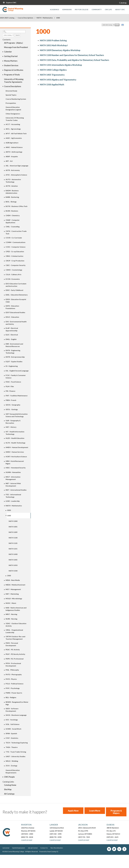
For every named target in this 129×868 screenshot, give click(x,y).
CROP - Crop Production (15, 261)
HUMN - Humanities (13, 472)
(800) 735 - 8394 (56, 837)
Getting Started (11, 56)
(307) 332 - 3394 (56, 834)
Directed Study (11, 91)
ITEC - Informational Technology (13, 496)
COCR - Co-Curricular (14, 238)
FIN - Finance (10, 391)
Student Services (11, 65)
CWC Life (108, 9)
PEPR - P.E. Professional (15, 659)
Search (18, 35)
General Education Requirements (13, 771)
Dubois (110, 825)
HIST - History (11, 427)
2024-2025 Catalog (7, 18)
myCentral (6, 848)
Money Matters (11, 61)
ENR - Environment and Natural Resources (14, 345)
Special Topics (11, 95)
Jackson (83, 825)
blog (119, 849)
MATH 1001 (13, 527)
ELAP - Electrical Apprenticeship (12, 329)
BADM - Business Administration (12, 192)
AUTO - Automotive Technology (13, 181)
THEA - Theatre (12, 747)
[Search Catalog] (14, 32)
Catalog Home (10, 785)
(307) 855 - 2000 (27, 834)
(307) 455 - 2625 (112, 837)
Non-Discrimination (57, 848)
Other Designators (13, 114)
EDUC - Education (12, 317)
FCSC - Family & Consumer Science (16, 376)
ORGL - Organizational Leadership (14, 631)
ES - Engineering (12, 366)
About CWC (120, 9)
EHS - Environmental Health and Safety (16, 323)
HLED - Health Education (15, 438)
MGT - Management (13, 589)
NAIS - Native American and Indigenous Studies (16, 609)
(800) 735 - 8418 (27, 837)
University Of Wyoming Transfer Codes (15, 119)
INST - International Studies (16, 490)
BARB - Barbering (12, 197)
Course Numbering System (16, 99)
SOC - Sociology (12, 720)
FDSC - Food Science (13, 382)
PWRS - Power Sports (14, 693)
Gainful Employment (19, 848)
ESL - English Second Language (17, 371)
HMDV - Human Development (17, 447)
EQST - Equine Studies (14, 361)
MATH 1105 (13, 543)
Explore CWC (11, 3)
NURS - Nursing (11, 619)
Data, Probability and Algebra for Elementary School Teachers (74, 60)
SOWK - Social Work (13, 729)
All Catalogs (9, 794)
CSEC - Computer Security (16, 265)
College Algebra (53, 70)
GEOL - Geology (12, 409)
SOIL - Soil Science (12, 724)
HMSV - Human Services (15, 452)
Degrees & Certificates (14, 70)
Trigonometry (52, 75)
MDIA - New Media (13, 580)
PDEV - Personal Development (12, 644)
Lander (54, 825)
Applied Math (52, 85)
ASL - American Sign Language (17, 166)
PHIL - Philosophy (12, 670)
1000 (9, 516)
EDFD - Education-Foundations (13, 307)
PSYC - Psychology (13, 688)
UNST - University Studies (16, 756)
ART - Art (9, 161)
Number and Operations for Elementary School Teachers (72, 55)
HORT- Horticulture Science (16, 457)
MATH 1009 (13, 532)
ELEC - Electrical (12, 335)
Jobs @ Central (33, 848)
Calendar (8, 52)
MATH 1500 (13, 571)
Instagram (109, 849)
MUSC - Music (11, 603)
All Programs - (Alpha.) (13, 43)
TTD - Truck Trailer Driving (16, 752)
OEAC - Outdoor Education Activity (16, 625)
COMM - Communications (16, 242)
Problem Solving (53, 40)
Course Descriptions (25, 18)
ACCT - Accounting (13, 124)
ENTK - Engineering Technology (13, 352)
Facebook (124, 849)
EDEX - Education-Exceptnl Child (16, 301)
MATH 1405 (13, 560)
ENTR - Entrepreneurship (15, 357)
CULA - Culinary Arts (13, 274)
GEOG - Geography (13, 405)
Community (97, 9)
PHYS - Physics (11, 679)
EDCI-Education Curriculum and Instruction (16, 285)
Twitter (114, 849)
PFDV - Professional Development (13, 665)
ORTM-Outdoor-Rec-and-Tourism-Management (16, 638)
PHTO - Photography (14, 674)
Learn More (95, 811)
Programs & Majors (116, 812)
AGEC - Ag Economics (14, 138)
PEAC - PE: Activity (13, 650)
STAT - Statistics (12, 738)
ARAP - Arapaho (12, 156)
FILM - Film (10, 386)
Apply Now (73, 811)
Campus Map (27, 840)
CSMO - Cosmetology (14, 270)
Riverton (26, 825)
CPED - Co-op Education (15, 251)
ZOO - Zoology (11, 766)
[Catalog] (108, 25)
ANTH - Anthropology (14, 152)
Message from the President (16, 47)
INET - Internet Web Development (13, 485)
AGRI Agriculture (12, 143)
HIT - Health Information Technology (15, 433)
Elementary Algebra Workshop (60, 50)
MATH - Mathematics (45, 18)
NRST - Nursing (11, 614)
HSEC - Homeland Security (16, 468)
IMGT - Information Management (13, 478)
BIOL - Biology (11, 202)
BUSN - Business (12, 211)
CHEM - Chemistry (13, 215)
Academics (54, 9)
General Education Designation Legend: (13, 108)
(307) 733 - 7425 (84, 837)
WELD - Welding (12, 761)
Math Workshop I (54, 45)
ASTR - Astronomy (13, 170)
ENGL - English (11, 339)
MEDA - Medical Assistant (15, 585)
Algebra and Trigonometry (58, 80)
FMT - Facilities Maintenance (17, 396)
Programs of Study (12, 75)
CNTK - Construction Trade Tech (16, 232)
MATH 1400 (13, 554)
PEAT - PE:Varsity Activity (15, 654)
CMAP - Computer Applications (13, 221)
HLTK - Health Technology (16, 443)
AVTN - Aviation (12, 186)
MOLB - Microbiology (14, 598)
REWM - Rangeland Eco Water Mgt (17, 703)
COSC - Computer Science (16, 247)
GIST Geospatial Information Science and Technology (17, 415)
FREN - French (11, 400)
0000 (9, 510)
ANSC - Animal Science (14, 147)
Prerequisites (11, 103)
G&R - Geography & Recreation (13, 422)
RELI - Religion (11, 697)
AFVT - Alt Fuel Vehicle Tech (16, 133)
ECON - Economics (13, 279)
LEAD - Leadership (13, 501)
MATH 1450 (13, 565)
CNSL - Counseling (13, 227)
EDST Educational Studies (15, 312)
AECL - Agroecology (13, 129)
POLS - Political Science (14, 684)
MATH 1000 (13, 521)
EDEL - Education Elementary (17, 295)
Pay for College (82, 9)
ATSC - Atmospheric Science (16, 175)
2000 (9, 576)
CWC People (9, 777)
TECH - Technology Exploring (17, 743)
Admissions (67, 9)
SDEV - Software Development (12, 710)
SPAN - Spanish (11, 733)
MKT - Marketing (12, 594)
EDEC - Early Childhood (14, 290)
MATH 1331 (13, 549)
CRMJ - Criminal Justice (14, 256)
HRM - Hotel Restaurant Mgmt (15, 462)
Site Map (8, 789)
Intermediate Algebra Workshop (61, 65)
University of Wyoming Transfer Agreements (14, 81)
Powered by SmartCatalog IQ (49, 852)
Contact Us (44, 848)
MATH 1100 (13, 538)
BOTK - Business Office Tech (16, 206)
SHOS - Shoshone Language (16, 715)
